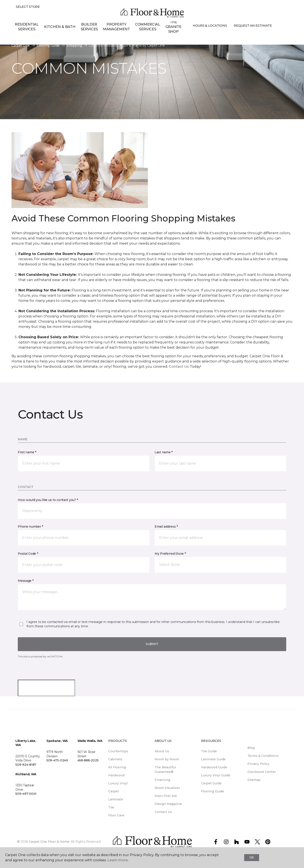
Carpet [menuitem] (114, 791)
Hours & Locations (210, 26)
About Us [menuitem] (162, 751)
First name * (27, 452)
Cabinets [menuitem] (115, 759)
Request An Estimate (253, 26)
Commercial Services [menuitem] (148, 27)
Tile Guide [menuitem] (209, 751)
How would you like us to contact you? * (48, 500)
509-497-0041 (26, 794)
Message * (26, 581)
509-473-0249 (57, 760)
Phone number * (30, 527)
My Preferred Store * (170, 554)
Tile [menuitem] (111, 807)
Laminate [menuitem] (116, 799)
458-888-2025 (88, 760)
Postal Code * (28, 554)
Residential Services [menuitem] (27, 27)
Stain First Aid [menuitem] (166, 796)
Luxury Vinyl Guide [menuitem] (216, 775)
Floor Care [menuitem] (116, 815)
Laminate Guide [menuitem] (213, 759)
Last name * (164, 452)
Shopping (74, 46)
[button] (279, 27)
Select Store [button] (28, 7)
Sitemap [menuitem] (254, 780)
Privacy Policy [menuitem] (258, 764)
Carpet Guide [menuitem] (211, 783)
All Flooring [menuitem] (117, 767)
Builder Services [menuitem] (89, 27)
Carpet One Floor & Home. (49, 842)
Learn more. (118, 860)
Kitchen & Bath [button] (60, 27)
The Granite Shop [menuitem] (173, 27)
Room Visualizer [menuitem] (167, 788)
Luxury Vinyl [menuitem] (118, 783)
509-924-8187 (26, 765)
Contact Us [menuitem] (163, 812)
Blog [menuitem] (251, 748)
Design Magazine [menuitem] (168, 804)
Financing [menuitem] (162, 780)
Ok (252, 857)
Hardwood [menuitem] (116, 775)
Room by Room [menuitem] (167, 759)
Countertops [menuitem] (118, 751)
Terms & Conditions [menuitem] (263, 756)
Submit (152, 644)
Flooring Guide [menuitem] (212, 791)
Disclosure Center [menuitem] (262, 772)
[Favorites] (284, 27)
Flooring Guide (48, 46)
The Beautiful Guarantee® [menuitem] (165, 770)
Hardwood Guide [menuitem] (214, 767)
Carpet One (21, 46)
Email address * (166, 527)
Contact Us (179, 367)
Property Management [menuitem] (116, 27)
